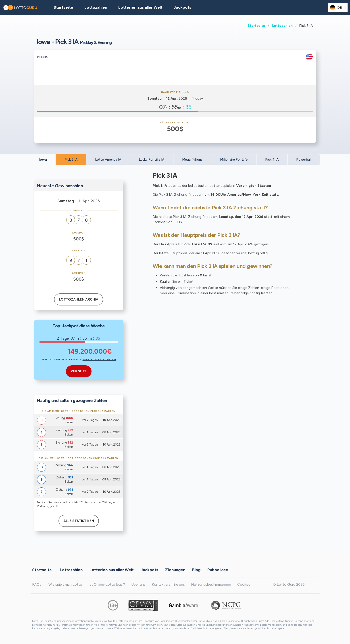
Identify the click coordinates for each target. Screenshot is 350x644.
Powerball (304, 160)
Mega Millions (192, 160)
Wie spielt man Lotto (65, 584)
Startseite (256, 26)
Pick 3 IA (71, 160)
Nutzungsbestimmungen (211, 584)
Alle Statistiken (79, 521)
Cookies (244, 584)
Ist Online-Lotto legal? (107, 584)
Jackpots (182, 7)
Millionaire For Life (234, 160)
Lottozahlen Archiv (79, 299)
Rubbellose (218, 570)
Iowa (43, 160)
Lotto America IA (108, 160)
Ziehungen (175, 570)
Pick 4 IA (272, 160)
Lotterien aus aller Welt (140, 7)
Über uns (138, 584)
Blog (196, 570)
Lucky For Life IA (152, 160)
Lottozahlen (282, 26)
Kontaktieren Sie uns (168, 584)
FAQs (37, 584)
